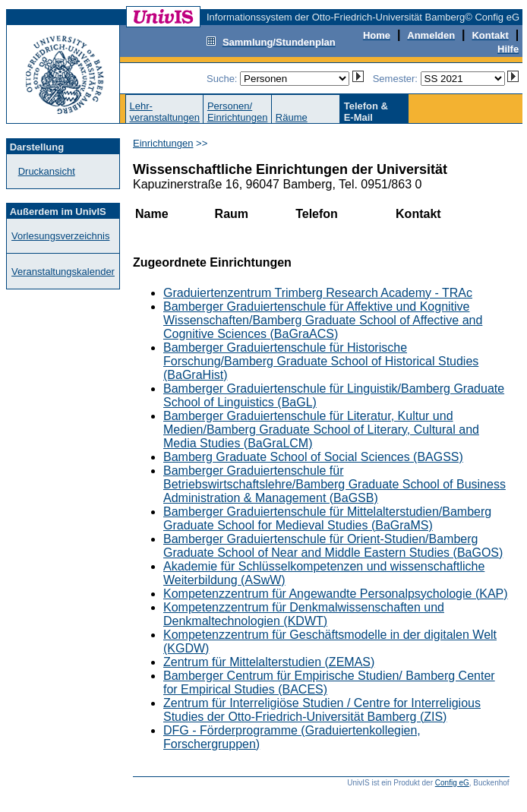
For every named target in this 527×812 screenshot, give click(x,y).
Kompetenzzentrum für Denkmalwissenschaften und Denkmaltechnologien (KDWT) (304, 614)
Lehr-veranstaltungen (164, 112)
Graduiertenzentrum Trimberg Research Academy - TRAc (318, 293)
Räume (292, 117)
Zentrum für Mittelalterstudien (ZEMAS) (269, 662)
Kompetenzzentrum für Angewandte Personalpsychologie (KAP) (336, 594)
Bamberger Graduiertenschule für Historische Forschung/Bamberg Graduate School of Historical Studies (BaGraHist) (321, 361)
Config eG (452, 783)
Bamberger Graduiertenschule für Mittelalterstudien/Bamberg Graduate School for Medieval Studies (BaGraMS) (327, 518)
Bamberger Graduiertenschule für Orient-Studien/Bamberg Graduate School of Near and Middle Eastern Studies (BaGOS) (333, 546)
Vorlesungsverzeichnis (60, 236)
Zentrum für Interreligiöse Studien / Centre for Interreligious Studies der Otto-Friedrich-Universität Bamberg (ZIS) (322, 710)
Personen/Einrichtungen (238, 112)
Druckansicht (47, 171)
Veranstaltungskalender (63, 272)
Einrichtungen (163, 143)
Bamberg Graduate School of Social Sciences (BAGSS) (313, 457)
